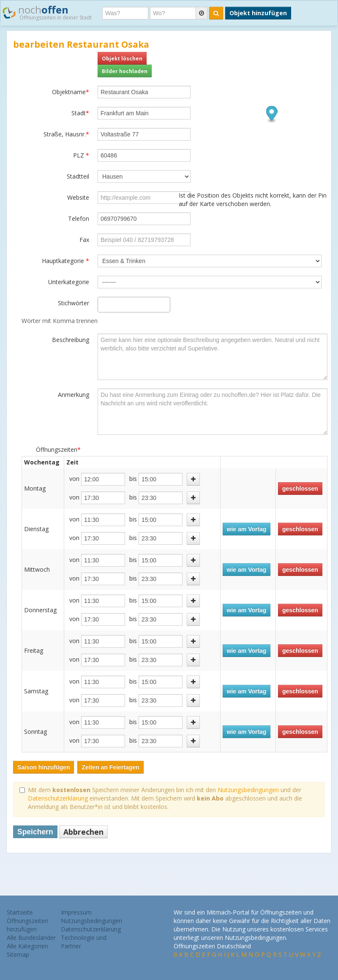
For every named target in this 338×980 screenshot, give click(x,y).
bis (133, 479)
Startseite (20, 912)
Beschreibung (71, 340)
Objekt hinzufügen (258, 13)
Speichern (35, 832)
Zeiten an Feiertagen (110, 767)
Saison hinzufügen (44, 767)
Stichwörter (74, 303)
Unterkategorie (69, 282)
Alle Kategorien (27, 946)
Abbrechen (83, 832)
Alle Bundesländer (31, 938)
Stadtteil (78, 176)
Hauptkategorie (65, 261)
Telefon (79, 219)
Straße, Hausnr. (66, 134)
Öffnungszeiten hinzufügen (27, 925)
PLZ (81, 155)
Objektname (71, 92)
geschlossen (300, 489)
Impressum (76, 912)
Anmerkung (74, 395)
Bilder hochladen (125, 71)
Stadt (80, 113)
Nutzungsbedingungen (248, 790)
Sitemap (18, 954)
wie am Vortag (247, 529)
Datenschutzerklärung (58, 798)
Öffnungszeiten (58, 449)
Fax (84, 240)
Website (78, 197)
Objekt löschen (122, 58)
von (74, 479)
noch (47, 12)
